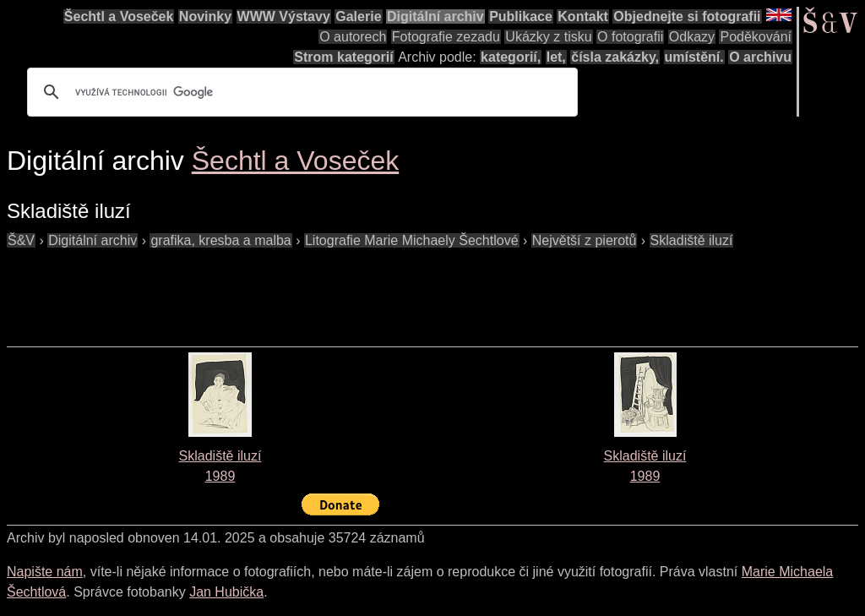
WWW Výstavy (284, 16)
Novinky (205, 16)
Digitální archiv (435, 16)
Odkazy (692, 37)
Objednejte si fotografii (687, 16)
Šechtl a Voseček (119, 16)
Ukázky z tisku (548, 37)
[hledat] (300, 92)
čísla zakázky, (615, 57)
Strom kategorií (343, 57)
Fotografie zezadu (446, 37)
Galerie (358, 16)
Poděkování (756, 37)
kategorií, (511, 57)
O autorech (353, 37)
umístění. (694, 57)
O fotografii (630, 37)
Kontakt (583, 16)
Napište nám (45, 572)
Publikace (521, 16)
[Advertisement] (314, 289)
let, (556, 57)
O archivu (760, 57)
